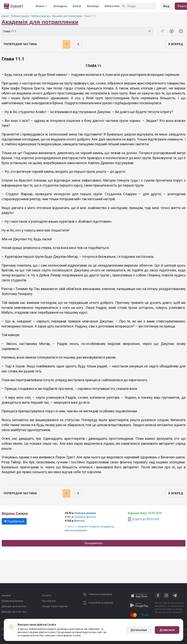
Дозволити (167, 630)
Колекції (93, 6)
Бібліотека (112, 6)
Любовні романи (20, 16)
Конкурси (60, 6)
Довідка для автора (14, 612)
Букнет (5, 16)
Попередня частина (20, 44)
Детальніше (139, 630)
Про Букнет (49, 601)
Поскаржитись (94, 543)
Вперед (175, 44)
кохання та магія (88, 527)
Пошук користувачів (55, 606)
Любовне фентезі (41, 16)
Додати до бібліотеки (146, 519)
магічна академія (76, 530)
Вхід (166, 6)
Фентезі (79, 521)
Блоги (77, 6)
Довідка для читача (14, 606)
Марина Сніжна (15, 513)
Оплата (47, 596)
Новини (6, 596)
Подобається (14, 521)
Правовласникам (12, 601)
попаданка (107, 527)
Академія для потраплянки (67, 16)
